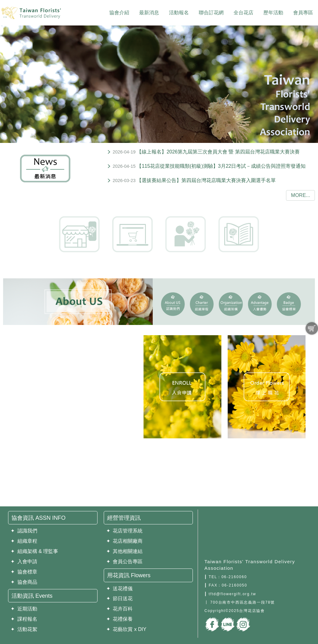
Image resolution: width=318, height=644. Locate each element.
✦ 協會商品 (24, 582)
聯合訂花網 (211, 13)
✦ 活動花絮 (24, 629)
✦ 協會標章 (24, 572)
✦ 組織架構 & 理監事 (34, 551)
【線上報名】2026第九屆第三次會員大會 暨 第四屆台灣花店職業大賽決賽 (218, 152)
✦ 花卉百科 (120, 609)
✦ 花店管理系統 (125, 531)
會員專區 (303, 13)
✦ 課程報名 (24, 619)
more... (300, 195)
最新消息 (149, 13)
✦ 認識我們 (24, 531)
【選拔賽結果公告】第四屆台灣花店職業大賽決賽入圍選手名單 (206, 180)
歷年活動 (273, 13)
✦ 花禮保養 (120, 619)
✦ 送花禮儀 (120, 589)
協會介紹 (119, 13)
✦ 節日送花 (120, 598)
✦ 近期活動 (24, 609)
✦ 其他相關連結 (125, 551)
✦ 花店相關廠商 (125, 541)
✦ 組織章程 (24, 541)
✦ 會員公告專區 (125, 562)
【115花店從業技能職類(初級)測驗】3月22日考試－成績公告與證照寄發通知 (221, 166)
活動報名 (179, 13)
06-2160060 (234, 577)
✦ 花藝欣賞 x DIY (126, 629)
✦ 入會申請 (24, 562)
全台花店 (243, 13)
